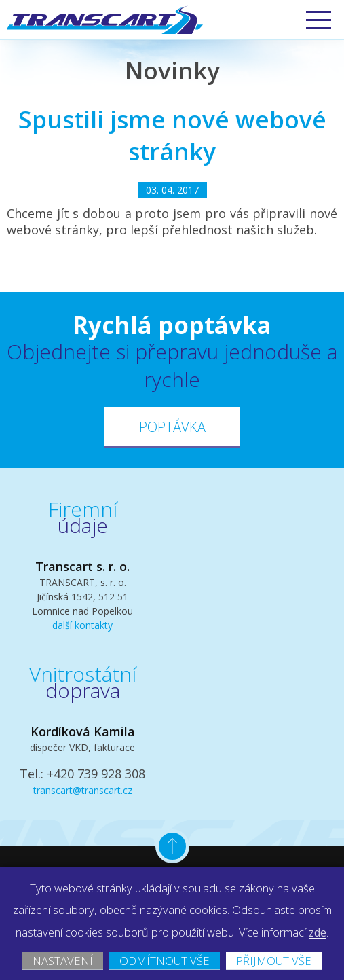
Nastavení (106, 938)
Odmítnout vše (221, 938)
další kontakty (82, 625)
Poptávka (172, 427)
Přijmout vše (172, 959)
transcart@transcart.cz (83, 790)
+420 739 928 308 (96, 774)
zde (195, 909)
